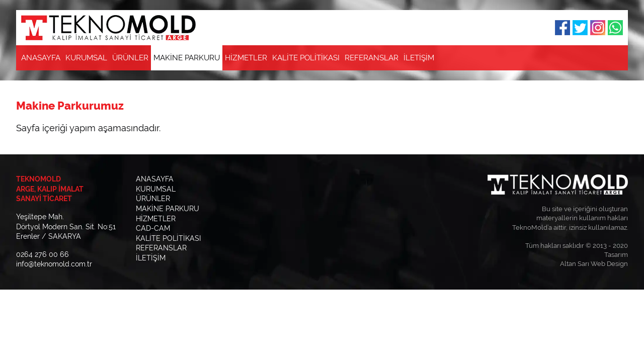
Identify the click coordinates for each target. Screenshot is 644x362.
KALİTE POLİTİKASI (306, 58)
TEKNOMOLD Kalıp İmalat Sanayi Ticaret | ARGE (108, 28)
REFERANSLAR (372, 58)
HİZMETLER (246, 58)
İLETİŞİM (419, 58)
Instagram (598, 28)
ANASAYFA (41, 58)
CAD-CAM (153, 228)
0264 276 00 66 (43, 254)
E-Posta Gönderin (598, 58)
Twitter (580, 28)
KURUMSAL (86, 58)
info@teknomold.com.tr (54, 264)
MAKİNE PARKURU (187, 58)
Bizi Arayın (615, 58)
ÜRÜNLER (130, 58)
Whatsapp (615, 28)
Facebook (562, 28)
